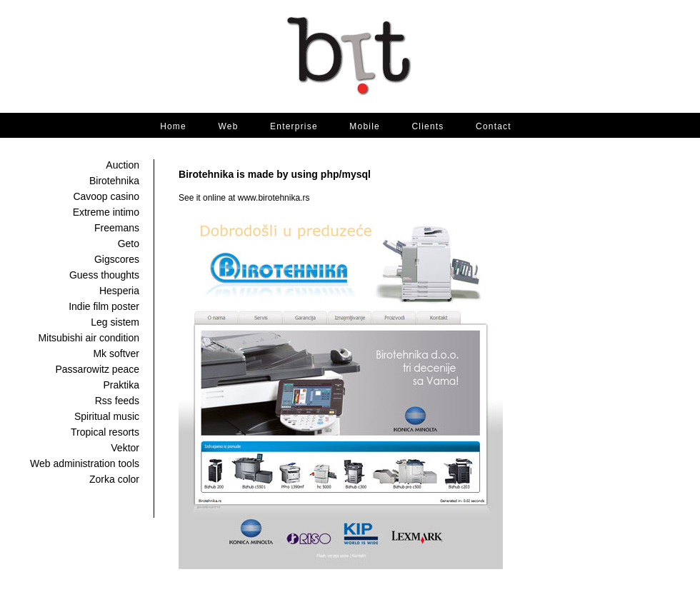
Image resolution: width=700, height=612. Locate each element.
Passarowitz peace (97, 369)
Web (228, 126)
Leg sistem (115, 322)
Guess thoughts (104, 275)
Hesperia (119, 291)
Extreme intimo (106, 212)
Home (173, 126)
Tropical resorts (105, 432)
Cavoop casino (106, 196)
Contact (494, 126)
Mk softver (116, 353)
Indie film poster (104, 306)
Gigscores (117, 259)
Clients (427, 126)
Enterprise (294, 126)
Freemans (117, 228)
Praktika (121, 385)
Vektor (125, 448)
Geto (129, 244)
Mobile (365, 126)
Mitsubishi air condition (89, 338)
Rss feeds (117, 401)
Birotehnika (114, 181)
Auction (122, 165)
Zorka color (114, 479)
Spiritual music (107, 416)
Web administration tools (85, 463)
